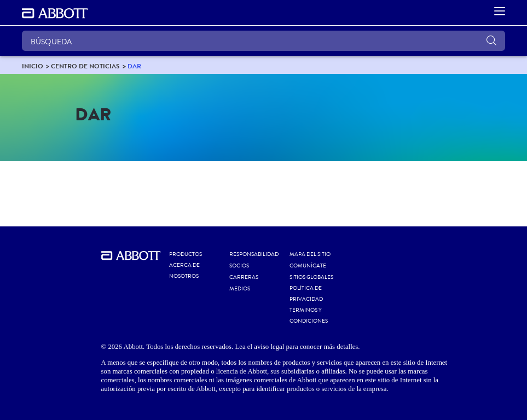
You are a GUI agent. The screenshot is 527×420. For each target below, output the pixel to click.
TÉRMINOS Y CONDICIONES (309, 316)
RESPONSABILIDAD (254, 254)
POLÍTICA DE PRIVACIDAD (306, 294)
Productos (186, 254)
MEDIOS (240, 289)
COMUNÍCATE (308, 266)
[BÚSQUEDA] (263, 41)
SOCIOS (239, 266)
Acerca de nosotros (184, 271)
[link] (33, 66)
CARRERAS (244, 277)
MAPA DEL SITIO (310, 254)
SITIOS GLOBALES (311, 277)
